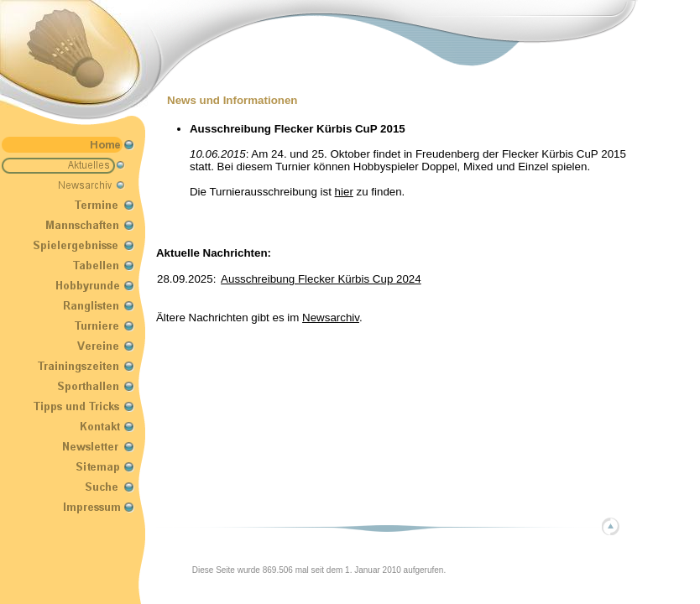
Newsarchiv (331, 318)
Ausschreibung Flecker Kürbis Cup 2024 (321, 279)
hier (344, 192)
